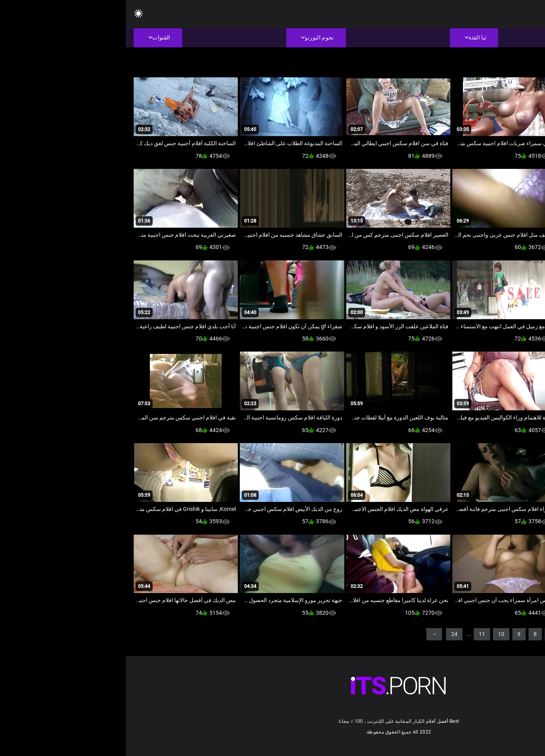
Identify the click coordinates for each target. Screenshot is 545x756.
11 (356, 634)
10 (375, 634)
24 (328, 634)
